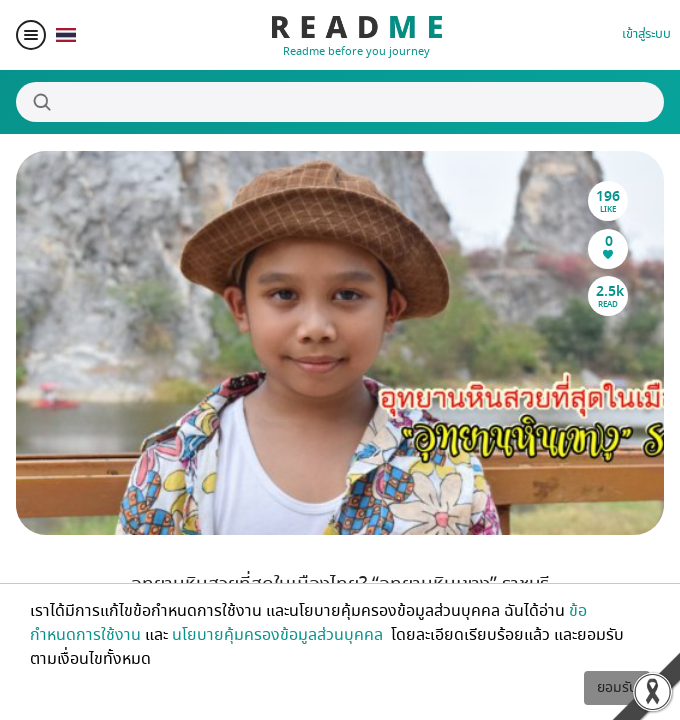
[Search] (340, 102)
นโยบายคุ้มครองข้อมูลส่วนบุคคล (279, 635)
